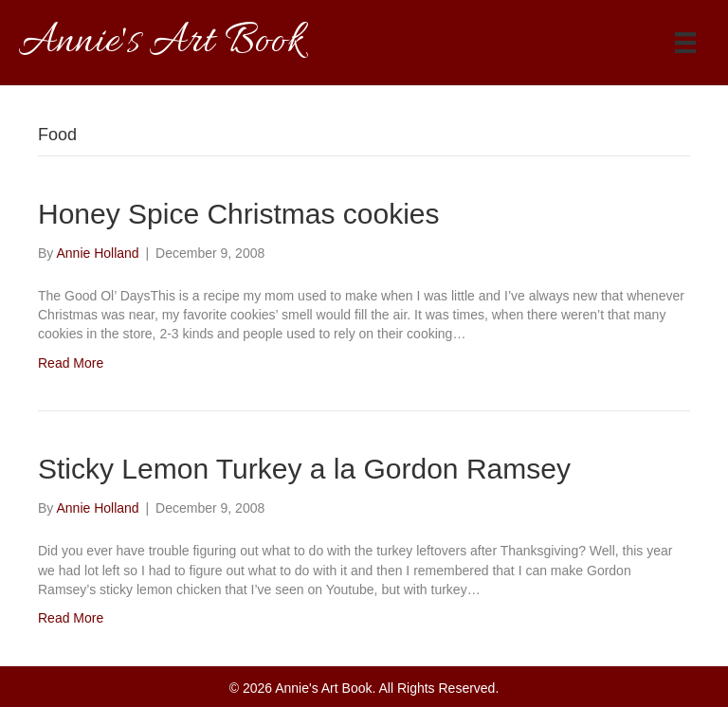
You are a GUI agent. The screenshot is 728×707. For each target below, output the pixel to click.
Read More (71, 363)
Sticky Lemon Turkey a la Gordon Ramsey (304, 469)
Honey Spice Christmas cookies (239, 214)
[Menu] (685, 43)
